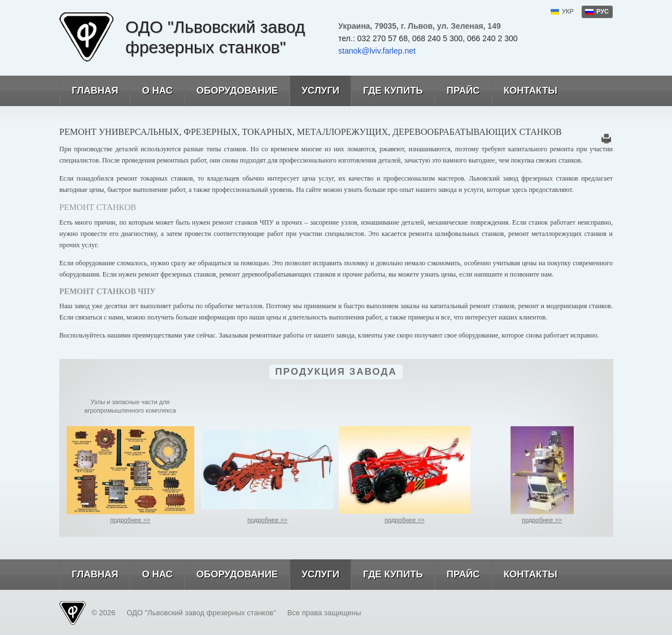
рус (603, 11)
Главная (89, 91)
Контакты (524, 91)
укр (568, 11)
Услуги (314, 91)
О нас (151, 91)
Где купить (387, 91)
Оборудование (231, 91)
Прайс (457, 91)
